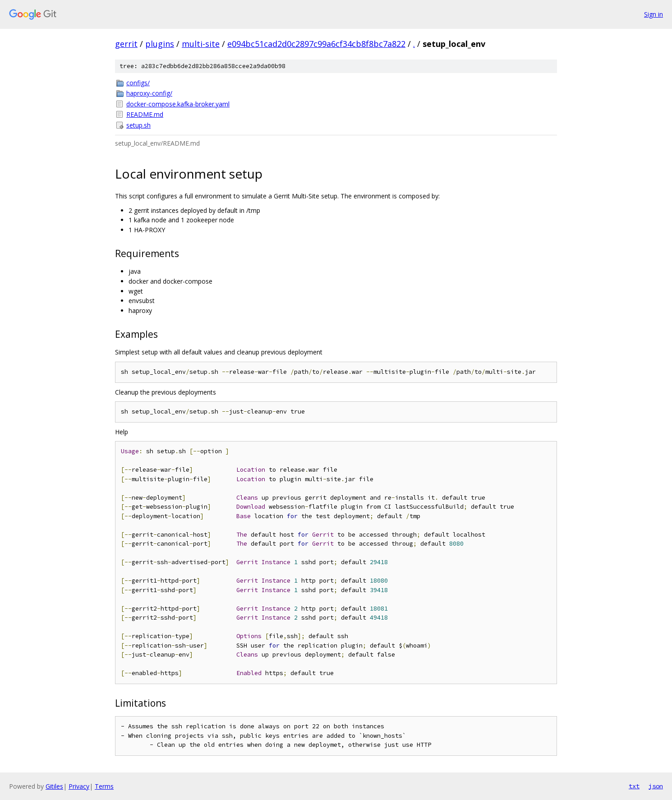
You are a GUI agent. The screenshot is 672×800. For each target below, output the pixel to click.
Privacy (79, 786)
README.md (145, 114)
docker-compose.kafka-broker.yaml (178, 104)
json (656, 786)
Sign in (654, 14)
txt (634, 786)
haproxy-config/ (149, 93)
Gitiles (54, 786)
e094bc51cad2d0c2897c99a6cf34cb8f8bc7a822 (316, 44)
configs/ (138, 83)
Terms (104, 786)
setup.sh (138, 125)
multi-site (201, 44)
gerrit (126, 44)
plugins (160, 44)
